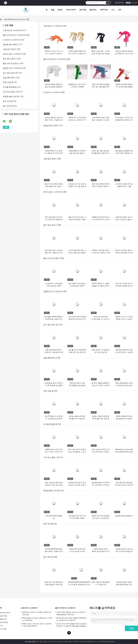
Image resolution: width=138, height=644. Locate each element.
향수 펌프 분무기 (10, 59)
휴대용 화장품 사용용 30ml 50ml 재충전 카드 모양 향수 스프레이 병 (124, 585)
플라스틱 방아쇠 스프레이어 (14, 35)
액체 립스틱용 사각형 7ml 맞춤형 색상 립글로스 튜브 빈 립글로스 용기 (77, 385)
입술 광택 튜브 (9, 78)
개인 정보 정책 (30, 642)
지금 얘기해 (119, 3)
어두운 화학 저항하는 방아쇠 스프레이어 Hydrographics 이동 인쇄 (71, 613)
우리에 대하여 (71, 10)
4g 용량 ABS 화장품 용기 (124, 516)
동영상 (60, 10)
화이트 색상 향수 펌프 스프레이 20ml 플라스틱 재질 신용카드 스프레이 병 (124, 253)
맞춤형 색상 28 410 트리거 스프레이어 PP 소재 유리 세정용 (101, 220)
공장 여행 (83, 10)
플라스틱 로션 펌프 (11, 63)
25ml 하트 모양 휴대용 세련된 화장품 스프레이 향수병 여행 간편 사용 (54, 585)
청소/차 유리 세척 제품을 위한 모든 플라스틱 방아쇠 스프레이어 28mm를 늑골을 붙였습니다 (72, 625)
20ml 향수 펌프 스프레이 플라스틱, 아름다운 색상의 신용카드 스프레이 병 (54, 253)
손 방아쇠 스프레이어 (12, 40)
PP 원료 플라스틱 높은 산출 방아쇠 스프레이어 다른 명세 (37, 619)
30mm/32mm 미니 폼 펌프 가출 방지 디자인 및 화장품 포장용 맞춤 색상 (54, 153)
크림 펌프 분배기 (10, 49)
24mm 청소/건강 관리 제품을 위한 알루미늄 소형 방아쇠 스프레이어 (71, 619)
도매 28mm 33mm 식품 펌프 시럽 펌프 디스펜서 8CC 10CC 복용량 (101, 120)
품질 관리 (93, 10)
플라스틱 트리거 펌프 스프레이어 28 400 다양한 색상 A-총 (77, 220)
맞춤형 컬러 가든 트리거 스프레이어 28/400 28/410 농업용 (77, 87)
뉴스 (113, 10)
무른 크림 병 (8, 82)
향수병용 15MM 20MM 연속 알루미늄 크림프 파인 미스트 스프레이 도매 (54, 319)
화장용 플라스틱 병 (11, 97)
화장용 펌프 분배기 (11, 45)
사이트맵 (3, 629)
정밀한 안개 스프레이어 (13, 68)
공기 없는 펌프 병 (10, 73)
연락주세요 (104, 10)
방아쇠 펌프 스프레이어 (13, 54)
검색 (108, 3)
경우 (120, 10)
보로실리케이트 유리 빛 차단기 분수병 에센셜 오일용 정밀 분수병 (124, 551)
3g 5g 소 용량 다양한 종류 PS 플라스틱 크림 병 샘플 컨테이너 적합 (101, 419)
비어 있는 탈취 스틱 (11, 92)
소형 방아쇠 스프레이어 (13, 30)
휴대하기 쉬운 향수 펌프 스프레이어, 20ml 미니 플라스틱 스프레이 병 (101, 253)
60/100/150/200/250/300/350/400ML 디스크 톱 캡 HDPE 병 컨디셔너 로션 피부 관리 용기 (81, 585)
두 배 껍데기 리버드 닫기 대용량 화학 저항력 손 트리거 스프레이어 (124, 120)
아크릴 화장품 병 (10, 87)
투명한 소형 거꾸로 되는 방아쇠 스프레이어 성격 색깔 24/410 (37, 625)
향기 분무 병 (8, 106)
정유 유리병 (8, 101)
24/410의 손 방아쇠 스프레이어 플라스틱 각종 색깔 (37, 613)
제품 (53, 10)
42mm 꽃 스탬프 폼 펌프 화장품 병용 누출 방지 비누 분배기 (101, 153)
